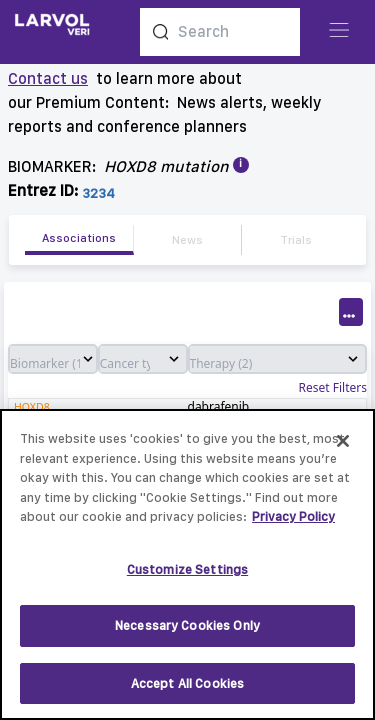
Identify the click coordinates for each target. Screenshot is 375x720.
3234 (98, 193)
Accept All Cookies (187, 693)
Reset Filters (333, 388)
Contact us (48, 78)
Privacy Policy (293, 526)
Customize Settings (187, 579)
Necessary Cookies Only (187, 635)
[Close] (343, 451)
